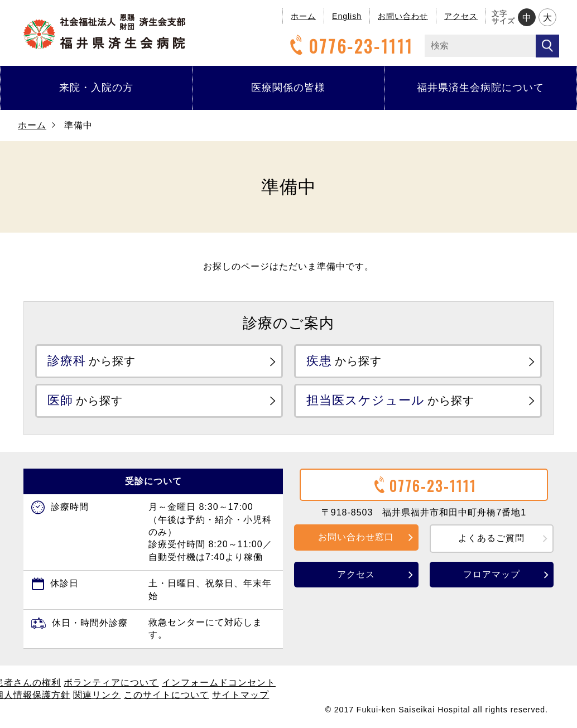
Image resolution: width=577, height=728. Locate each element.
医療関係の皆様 (288, 88)
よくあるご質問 (491, 538)
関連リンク (97, 695)
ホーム (303, 16)
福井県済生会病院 (104, 32)
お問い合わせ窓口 (356, 537)
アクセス (461, 16)
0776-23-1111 (350, 46)
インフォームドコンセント (219, 683)
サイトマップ (241, 695)
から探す (92, 361)
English (347, 16)
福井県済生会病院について (480, 88)
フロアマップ (492, 574)
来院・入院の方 (96, 88)
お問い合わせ (403, 16)
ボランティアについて (111, 683)
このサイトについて (167, 695)
